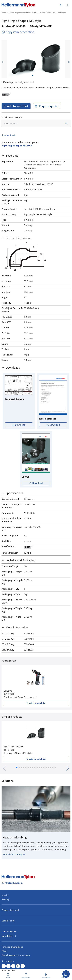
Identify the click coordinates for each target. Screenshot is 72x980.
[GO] (61, 5)
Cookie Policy (8, 921)
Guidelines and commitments (16, 955)
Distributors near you (12, 117)
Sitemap (5, 899)
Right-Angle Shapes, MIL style (17, 146)
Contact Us (7, 931)
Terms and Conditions (12, 947)
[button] (17, 768)
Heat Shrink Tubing (12, 854)
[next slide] (69, 62)
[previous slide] (3, 62)
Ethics (4, 951)
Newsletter (7, 936)
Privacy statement (10, 910)
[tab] (36, 156)
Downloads (10, 135)
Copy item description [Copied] (18, 32)
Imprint (5, 895)
